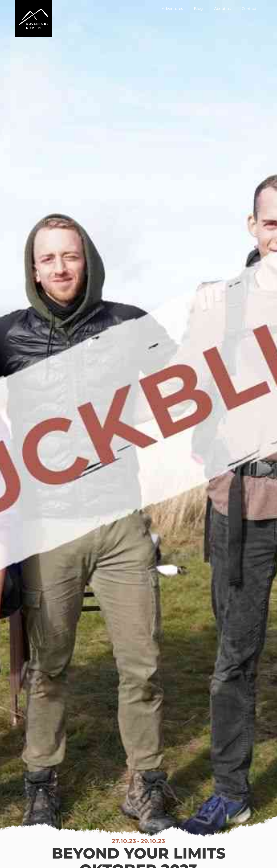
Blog (198, 9)
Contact (249, 9)
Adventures (172, 9)
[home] (34, 18)
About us (222, 9)
